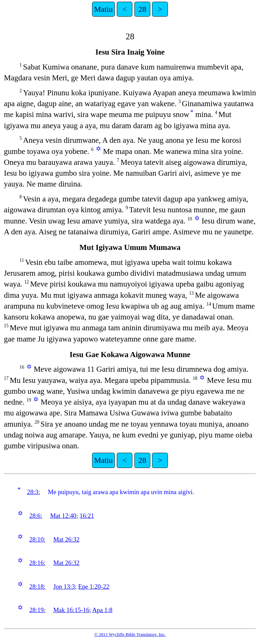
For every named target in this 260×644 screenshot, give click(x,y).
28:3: (34, 492)
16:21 (87, 516)
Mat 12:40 (63, 516)
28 (142, 9)
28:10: (37, 539)
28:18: (37, 587)
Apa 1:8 (103, 610)
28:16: (37, 563)
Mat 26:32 (67, 539)
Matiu (103, 9)
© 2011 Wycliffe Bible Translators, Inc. (130, 634)
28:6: (36, 516)
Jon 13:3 (64, 587)
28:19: (37, 610)
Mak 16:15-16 (71, 610)
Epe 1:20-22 (94, 587)
